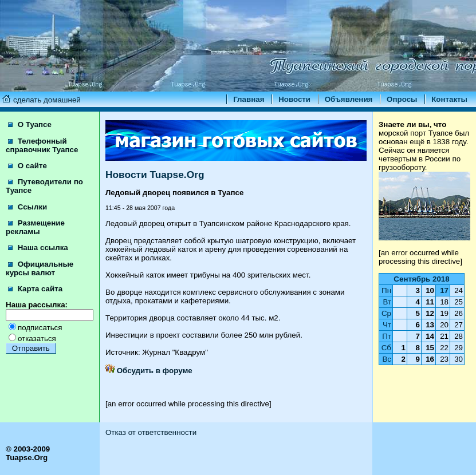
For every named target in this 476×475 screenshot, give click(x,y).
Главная (249, 99)
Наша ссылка (38, 248)
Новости (294, 99)
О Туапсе (30, 124)
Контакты (449, 99)
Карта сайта (35, 289)
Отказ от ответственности (151, 432)
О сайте (27, 166)
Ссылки (27, 207)
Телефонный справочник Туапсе (42, 145)
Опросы (402, 99)
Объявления (349, 99)
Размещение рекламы (35, 227)
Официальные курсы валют (40, 268)
